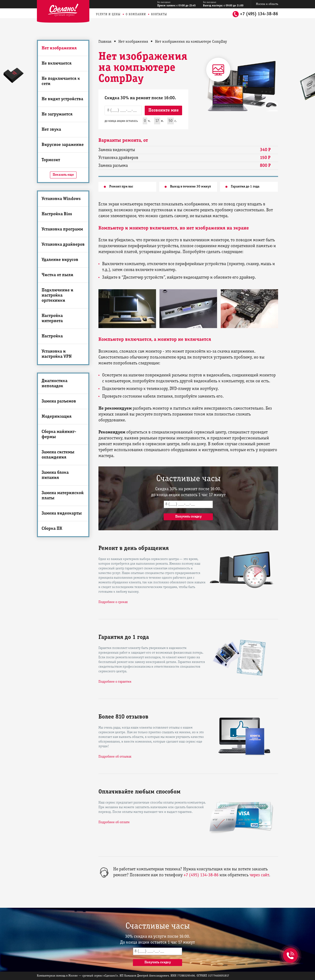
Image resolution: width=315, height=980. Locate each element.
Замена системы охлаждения (58, 455)
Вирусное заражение (63, 145)
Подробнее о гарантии (115, 682)
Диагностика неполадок (55, 384)
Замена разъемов (59, 401)
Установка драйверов (63, 245)
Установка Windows (61, 199)
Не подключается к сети (61, 81)
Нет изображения (59, 48)
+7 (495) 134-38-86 (259, 14)
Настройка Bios (57, 214)
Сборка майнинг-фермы (59, 434)
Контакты (159, 14)
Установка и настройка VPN (57, 354)
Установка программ (62, 229)
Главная (105, 42)
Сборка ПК (52, 529)
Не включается (57, 64)
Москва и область (267, 4)
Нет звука (51, 130)
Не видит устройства (62, 99)
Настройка (52, 336)
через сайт (259, 875)
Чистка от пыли (57, 275)
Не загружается (57, 114)
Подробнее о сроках (113, 602)
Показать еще (63, 175)
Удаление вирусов (60, 260)
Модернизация (57, 417)
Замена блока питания (55, 475)
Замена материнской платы (63, 496)
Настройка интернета (52, 318)
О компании (136, 14)
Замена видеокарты (62, 513)
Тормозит (51, 160)
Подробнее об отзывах (115, 757)
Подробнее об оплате (114, 822)
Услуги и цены (108, 14)
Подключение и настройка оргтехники (57, 295)
